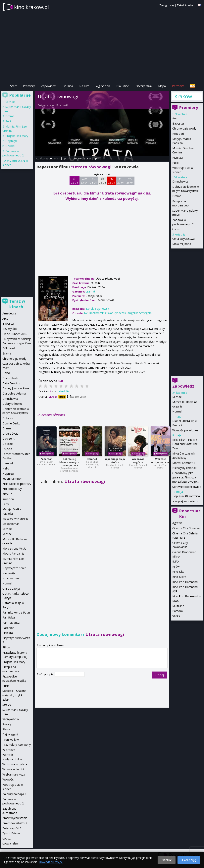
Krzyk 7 (7, 494)
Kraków (183, 96)
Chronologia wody (184, 128)
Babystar (178, 123)
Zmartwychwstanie (15, 818)
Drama (177, 196)
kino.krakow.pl (31, 7)
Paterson (46, 459)
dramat (90, 291)
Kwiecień (178, 134)
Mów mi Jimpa (182, 244)
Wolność (8, 779)
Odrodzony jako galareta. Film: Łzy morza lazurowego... (185, 477)
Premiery (29, 86)
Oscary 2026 (144, 86)
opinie (97, 158)
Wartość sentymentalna (161, 461)
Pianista (178, 158)
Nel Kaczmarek (94, 313)
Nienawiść (9, 573)
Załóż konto (185, 5)
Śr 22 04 (75, 181)
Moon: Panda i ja (13, 553)
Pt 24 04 (93, 181)
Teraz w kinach (17, 304)
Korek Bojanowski (59, 105)
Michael (177, 397)
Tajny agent (10, 734)
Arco (175, 118)
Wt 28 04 (130, 181)
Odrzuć (167, 860)
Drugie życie (10, 434)
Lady (6, 504)
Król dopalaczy (12, 489)
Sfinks (176, 616)
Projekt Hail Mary (17, 136)
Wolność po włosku (185, 430)
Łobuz (176, 229)
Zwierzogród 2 (12, 828)
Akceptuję (189, 860)
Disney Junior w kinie (16, 388)
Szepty (7, 724)
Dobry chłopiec (12, 404)
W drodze (9, 750)
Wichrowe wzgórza (138, 461)
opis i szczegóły (72, 158)
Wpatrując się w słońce (115, 461)
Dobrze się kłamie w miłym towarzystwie (69, 462)
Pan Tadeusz (11, 623)
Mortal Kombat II (184, 463)
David (6, 373)
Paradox (178, 611)
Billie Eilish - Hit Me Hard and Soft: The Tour (185, 444)
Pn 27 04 (121, 181)
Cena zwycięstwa (183, 239)
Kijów (176, 567)
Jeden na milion (12, 479)
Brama (7, 353)
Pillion (6, 647)
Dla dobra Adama (14, 393)
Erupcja (7, 449)
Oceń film (65, 391)
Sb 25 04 (102, 181)
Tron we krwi (11, 740)
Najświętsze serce (14, 568)
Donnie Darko (11, 423)
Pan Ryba (9, 617)
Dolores (8, 418)
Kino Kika (178, 572)
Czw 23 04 (84, 181)
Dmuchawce (180, 181)
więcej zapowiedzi (187, 501)
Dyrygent (8, 438)
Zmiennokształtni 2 (15, 823)
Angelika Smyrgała (140, 313)
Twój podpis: (46, 674)
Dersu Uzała (10, 378)
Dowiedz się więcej (51, 862)
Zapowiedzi (49, 86)
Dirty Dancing (11, 383)
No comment (11, 578)
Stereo (7, 705)
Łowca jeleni (10, 843)
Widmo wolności (13, 769)
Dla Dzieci (123, 86)
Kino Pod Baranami (185, 582)
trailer (88, 158)
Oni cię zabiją (11, 589)
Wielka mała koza (14, 774)
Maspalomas (11, 524)
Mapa (162, 86)
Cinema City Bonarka (186, 528)
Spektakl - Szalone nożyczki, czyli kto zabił (14, 695)
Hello (6, 468)
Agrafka (177, 523)
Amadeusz (9, 313)
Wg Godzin (103, 86)
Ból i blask (9, 348)
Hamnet (92, 459)
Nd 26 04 (112, 181)
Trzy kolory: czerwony (17, 745)
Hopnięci (11, 141)
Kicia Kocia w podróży (17, 484)
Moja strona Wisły (14, 548)
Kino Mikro (179, 577)
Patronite (178, 86)
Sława (6, 729)
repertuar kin (52, 158)
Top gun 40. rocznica (186, 496)
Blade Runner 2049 (15, 334)
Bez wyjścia (10, 329)
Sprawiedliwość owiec (187, 487)
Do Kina (68, 86)
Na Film (84, 86)
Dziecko (8, 444)
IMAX (176, 561)
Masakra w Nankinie (15, 519)
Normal (177, 411)
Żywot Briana (11, 833)
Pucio (176, 163)
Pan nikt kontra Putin (16, 612)
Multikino (178, 606)
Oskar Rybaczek (116, 313)
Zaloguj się (167, 5)
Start (13, 86)
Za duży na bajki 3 (14, 794)
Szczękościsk (11, 719)
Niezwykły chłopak (184, 468)
